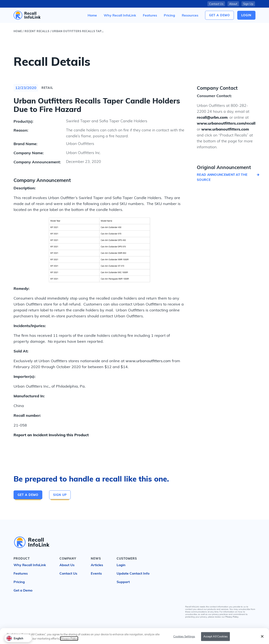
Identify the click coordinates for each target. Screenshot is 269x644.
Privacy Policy (232, 617)
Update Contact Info (133, 573)
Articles (97, 565)
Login (121, 565)
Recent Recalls (37, 31)
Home (18, 31)
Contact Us (216, 4)
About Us (67, 565)
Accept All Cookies (215, 639)
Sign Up (248, 4)
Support (123, 582)
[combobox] (18, 638)
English (15, 638)
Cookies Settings (184, 639)
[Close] (262, 639)
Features (21, 573)
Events (96, 573)
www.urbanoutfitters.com (148, 361)
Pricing (19, 582)
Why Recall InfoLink (30, 565)
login (246, 15)
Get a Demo (219, 15)
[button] (190, 15)
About (233, 4)
